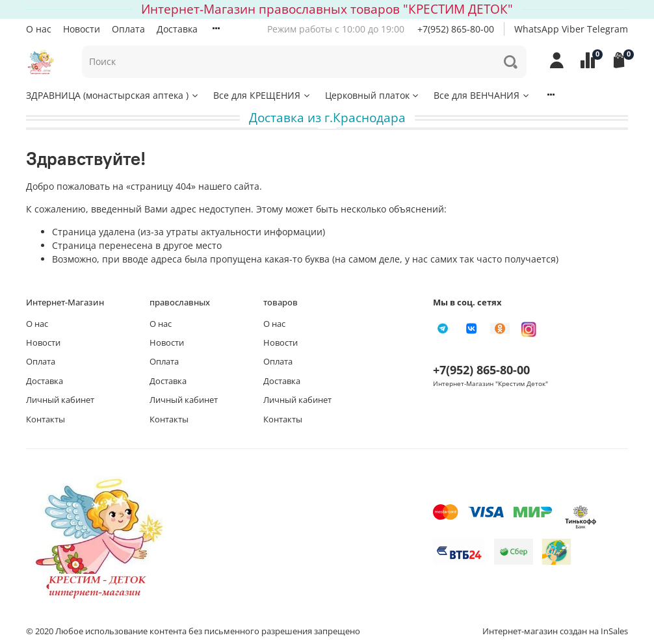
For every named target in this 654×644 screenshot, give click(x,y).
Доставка (177, 29)
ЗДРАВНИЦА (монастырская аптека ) (113, 95)
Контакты (46, 419)
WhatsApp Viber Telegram (571, 29)
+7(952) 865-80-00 (456, 29)
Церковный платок (373, 95)
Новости (82, 29)
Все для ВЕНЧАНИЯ (482, 95)
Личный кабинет (60, 400)
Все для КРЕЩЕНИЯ (262, 95)
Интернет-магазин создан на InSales (555, 631)
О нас (39, 29)
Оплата (128, 29)
